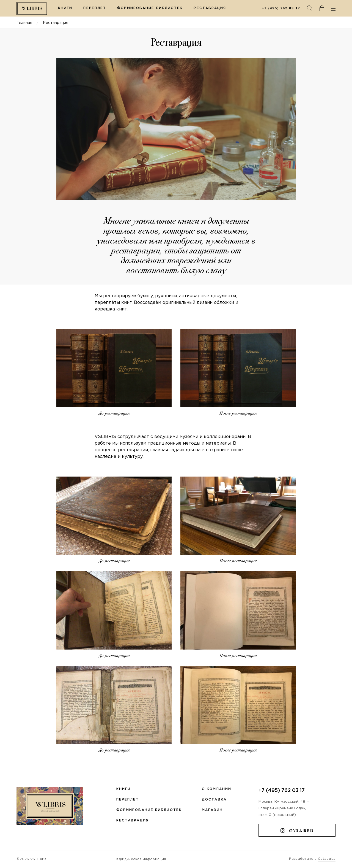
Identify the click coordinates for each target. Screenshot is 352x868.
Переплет (95, 8)
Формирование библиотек (150, 8)
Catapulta (327, 859)
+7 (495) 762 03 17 (281, 8)
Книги (65, 8)
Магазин (212, 810)
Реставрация (210, 8)
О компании (217, 789)
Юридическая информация (141, 859)
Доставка (214, 800)
